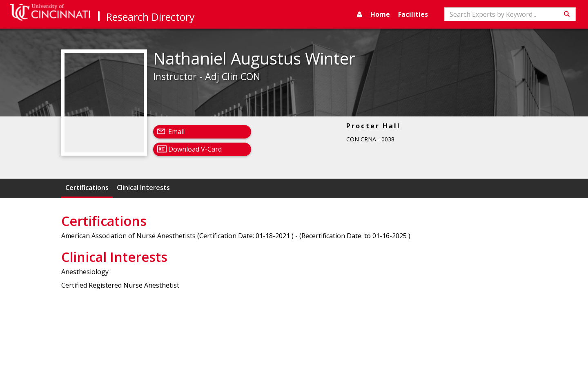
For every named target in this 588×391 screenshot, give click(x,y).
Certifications (87, 188)
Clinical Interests (143, 188)
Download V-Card (195, 149)
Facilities (413, 14)
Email (176, 132)
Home (380, 14)
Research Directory (150, 17)
